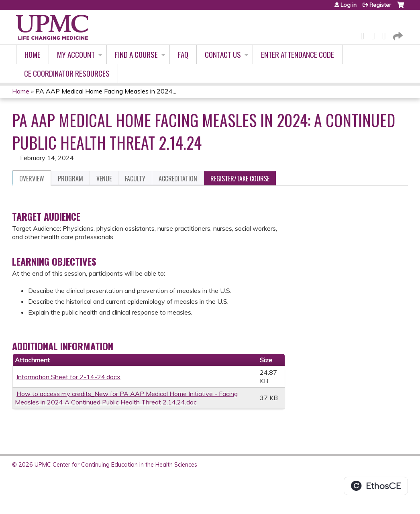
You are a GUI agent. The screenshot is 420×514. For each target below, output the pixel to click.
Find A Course (136, 54)
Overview (32, 179)
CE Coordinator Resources (67, 73)
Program (70, 179)
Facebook (365, 35)
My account (76, 54)
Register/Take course (240, 179)
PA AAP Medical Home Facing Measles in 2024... (106, 91)
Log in (349, 5)
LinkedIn (386, 35)
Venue (104, 179)
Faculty (135, 179)
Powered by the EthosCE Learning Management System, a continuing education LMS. (376, 486)
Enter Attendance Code (298, 54)
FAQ (183, 54)
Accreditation (178, 179)
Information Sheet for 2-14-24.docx (68, 377)
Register (380, 5)
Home (33, 54)
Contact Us (223, 54)
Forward (397, 35)
